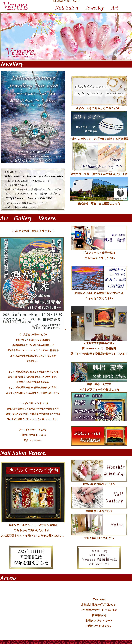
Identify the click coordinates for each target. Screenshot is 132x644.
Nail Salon (67, 8)
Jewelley (95, 8)
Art (115, 8)
